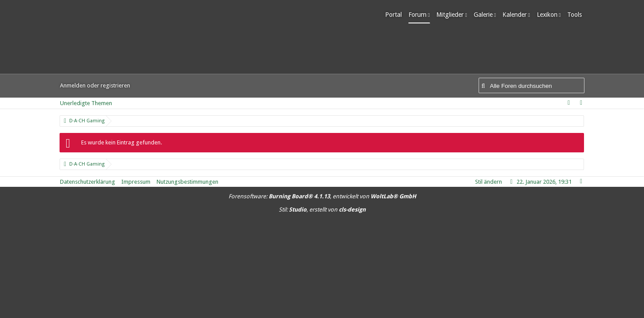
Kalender (517, 15)
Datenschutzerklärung (88, 182)
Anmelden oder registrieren (95, 85)
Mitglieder (453, 15)
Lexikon (549, 15)
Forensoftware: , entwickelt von (322, 196)
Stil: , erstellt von (322, 210)
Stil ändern (489, 182)
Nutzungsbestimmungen (187, 182)
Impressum (136, 182)
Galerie (485, 15)
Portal (396, 15)
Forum (420, 15)
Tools (577, 15)
